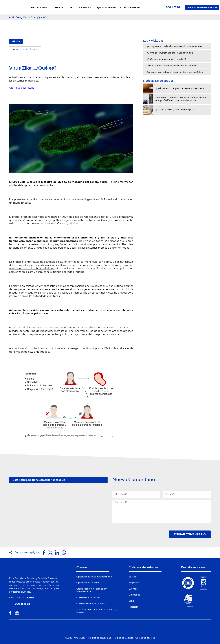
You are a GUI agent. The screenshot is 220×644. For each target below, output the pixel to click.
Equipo (133, 577)
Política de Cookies (123, 638)
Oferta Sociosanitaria (22, 88)
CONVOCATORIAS (130, 7)
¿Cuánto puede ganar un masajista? (166, 59)
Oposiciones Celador (88, 583)
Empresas (134, 583)
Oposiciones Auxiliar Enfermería (94, 577)
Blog (20, 17)
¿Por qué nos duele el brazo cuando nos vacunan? (174, 46)
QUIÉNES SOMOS (107, 7)
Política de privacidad (100, 638)
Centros (30, 598)
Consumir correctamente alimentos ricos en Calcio (175, 72)
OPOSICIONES (40, 7)
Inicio (12, 17)
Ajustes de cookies (145, 638)
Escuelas (86, 7)
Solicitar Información (202, 7)
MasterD (133, 607)
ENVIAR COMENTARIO (190, 534)
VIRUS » (16, 41)
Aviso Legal (80, 638)
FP (72, 7)
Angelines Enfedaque (27, 49)
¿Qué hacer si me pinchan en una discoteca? (180, 88)
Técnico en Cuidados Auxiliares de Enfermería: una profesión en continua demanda (181, 99)
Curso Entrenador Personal (91, 604)
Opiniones (134, 595)
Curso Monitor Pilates (88, 597)
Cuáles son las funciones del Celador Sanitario (172, 66)
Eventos (133, 589)
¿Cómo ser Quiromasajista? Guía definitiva (170, 53)
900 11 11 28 (173, 7)
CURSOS (60, 7)
